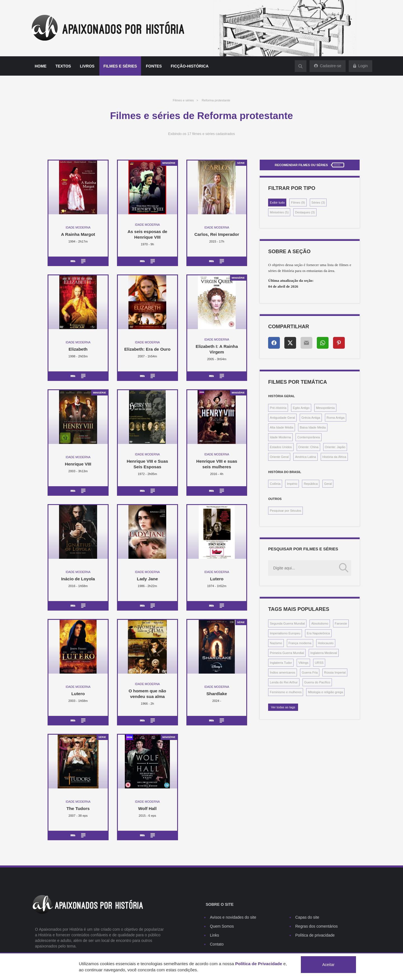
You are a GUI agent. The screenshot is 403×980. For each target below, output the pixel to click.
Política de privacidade (315, 935)
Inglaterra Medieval (324, 653)
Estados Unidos (281, 447)
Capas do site (307, 917)
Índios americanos (283, 672)
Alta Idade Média (282, 427)
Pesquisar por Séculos (285, 511)
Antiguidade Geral (282, 418)
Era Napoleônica (318, 633)
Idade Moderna (280, 437)
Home (41, 66)
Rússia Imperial (335, 672)
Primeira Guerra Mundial (287, 653)
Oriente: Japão (335, 447)
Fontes (154, 66)
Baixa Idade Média (313, 427)
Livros (87, 66)
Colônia (275, 484)
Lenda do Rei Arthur (284, 682)
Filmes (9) (298, 202)
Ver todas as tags (283, 707)
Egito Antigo (301, 408)
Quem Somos (222, 926)
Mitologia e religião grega (325, 692)
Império (292, 484)
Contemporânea (308, 437)
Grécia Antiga (311, 418)
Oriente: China (308, 447)
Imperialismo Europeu (285, 633)
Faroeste (341, 623)
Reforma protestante (216, 100)
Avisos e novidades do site (233, 917)
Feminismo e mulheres (286, 692)
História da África (334, 457)
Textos (63, 66)
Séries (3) (318, 202)
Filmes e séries (120, 66)
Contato (217, 944)
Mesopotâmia (325, 408)
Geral (328, 484)
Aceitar (329, 965)
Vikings (303, 663)
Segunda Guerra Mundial (287, 623)
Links (215, 935)
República (311, 484)
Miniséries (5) (279, 212)
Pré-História (278, 408)
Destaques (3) (305, 212)
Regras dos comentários (317, 926)
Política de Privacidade (259, 964)
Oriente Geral (279, 457)
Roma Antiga (336, 418)
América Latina (305, 457)
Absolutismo (320, 623)
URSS (319, 663)
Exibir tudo (277, 202)
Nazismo (276, 643)
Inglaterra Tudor (281, 663)
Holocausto (326, 643)
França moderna (300, 643)
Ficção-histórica (190, 66)
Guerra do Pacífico (317, 682)
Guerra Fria (310, 672)
